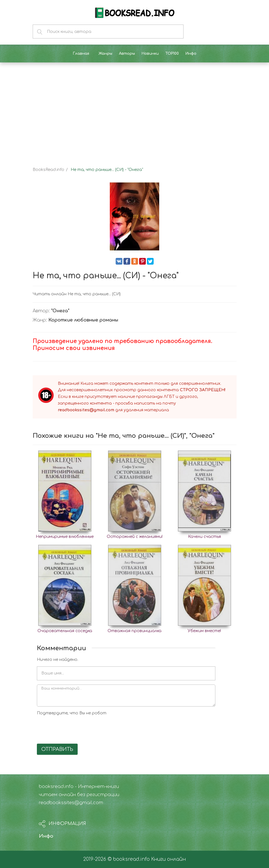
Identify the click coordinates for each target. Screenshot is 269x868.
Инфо (46, 836)
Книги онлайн (168, 859)
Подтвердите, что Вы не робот (72, 713)
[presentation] (79, 729)
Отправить (57, 749)
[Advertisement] (134, 110)
